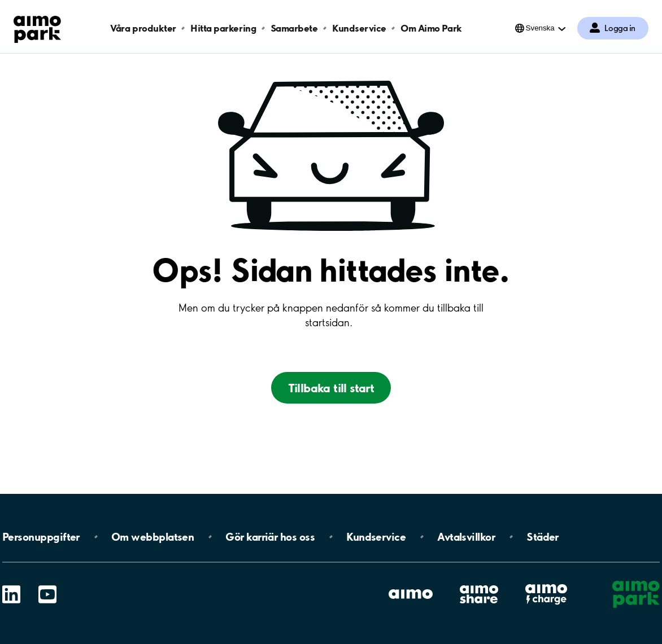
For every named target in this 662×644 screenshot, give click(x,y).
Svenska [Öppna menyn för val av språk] (540, 28)
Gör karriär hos (270, 537)
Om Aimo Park (431, 28)
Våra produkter (143, 28)
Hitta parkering (223, 28)
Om (153, 537)
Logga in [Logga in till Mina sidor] (620, 28)
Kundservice (359, 28)
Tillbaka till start (331, 388)
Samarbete (294, 28)
